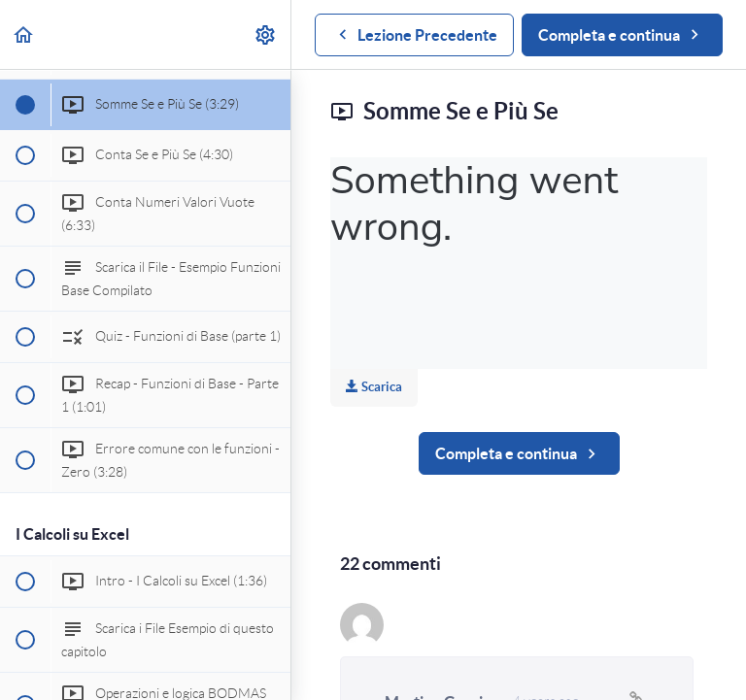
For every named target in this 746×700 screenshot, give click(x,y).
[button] (24, 34)
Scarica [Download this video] (374, 387)
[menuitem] (266, 34)
